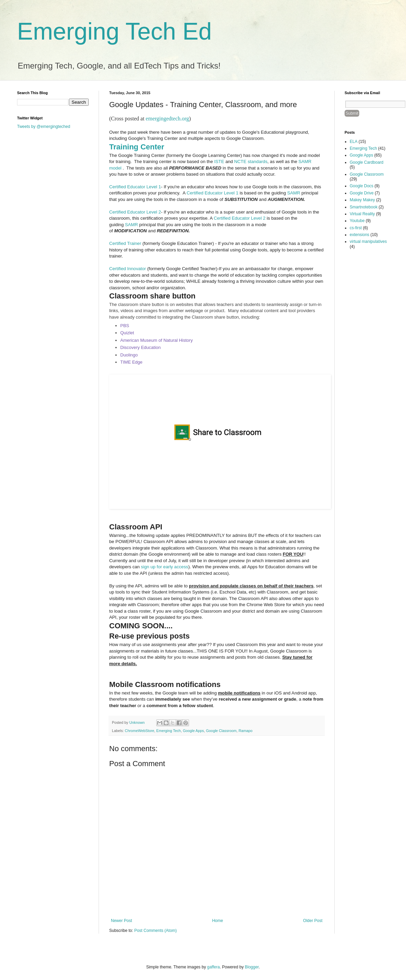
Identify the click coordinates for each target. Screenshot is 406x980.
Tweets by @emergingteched (44, 127)
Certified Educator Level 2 (135, 212)
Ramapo (245, 731)
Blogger (252, 967)
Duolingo (129, 355)
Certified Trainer (125, 243)
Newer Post (121, 921)
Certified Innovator (128, 269)
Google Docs (361, 186)
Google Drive (362, 193)
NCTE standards (251, 162)
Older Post (313, 921)
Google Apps (193, 731)
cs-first (356, 228)
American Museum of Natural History (157, 340)
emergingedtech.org (167, 119)
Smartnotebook (364, 207)
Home (218, 921)
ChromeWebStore (140, 731)
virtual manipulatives (368, 242)
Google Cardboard (367, 162)
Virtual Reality (362, 214)
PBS (125, 326)
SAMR (294, 193)
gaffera (213, 967)
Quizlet (127, 333)
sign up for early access (165, 567)
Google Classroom (221, 731)
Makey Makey (362, 200)
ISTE (219, 162)
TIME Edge (132, 362)
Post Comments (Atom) (155, 931)
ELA (354, 142)
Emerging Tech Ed (114, 31)
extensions (359, 235)
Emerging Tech (169, 731)
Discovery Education (141, 347)
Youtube (357, 221)
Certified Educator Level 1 (135, 187)
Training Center (137, 147)
